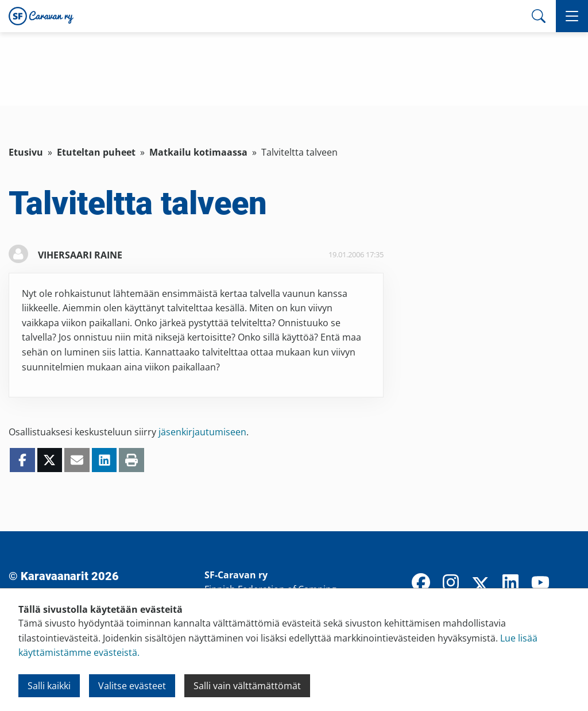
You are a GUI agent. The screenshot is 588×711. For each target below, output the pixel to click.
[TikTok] (570, 584)
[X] (481, 586)
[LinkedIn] (510, 584)
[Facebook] (421, 584)
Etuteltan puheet (96, 152)
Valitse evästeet (132, 686)
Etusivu (26, 152)
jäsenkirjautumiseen (202, 432)
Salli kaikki (49, 686)
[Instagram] (451, 584)
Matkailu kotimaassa (198, 152)
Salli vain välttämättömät (247, 686)
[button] (572, 16)
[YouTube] (540, 584)
